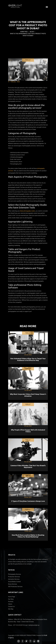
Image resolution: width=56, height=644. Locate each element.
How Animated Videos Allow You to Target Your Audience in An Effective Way (28, 359)
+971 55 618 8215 (18, 625)
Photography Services (15, 574)
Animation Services (14, 579)
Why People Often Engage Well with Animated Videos (28, 431)
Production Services (14, 577)
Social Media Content (14, 582)
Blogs (32, 32)
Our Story (11, 599)
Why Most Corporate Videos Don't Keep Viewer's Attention (28, 395)
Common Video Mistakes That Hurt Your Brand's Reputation (28, 466)
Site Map (11, 609)
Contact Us (11, 607)
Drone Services (13, 584)
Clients (10, 604)
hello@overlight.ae (34, 625)
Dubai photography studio (27, 211)
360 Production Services (15, 587)
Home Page (24, 32)
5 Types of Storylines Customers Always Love (28, 501)
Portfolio (11, 602)
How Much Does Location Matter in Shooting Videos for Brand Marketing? (28, 536)
